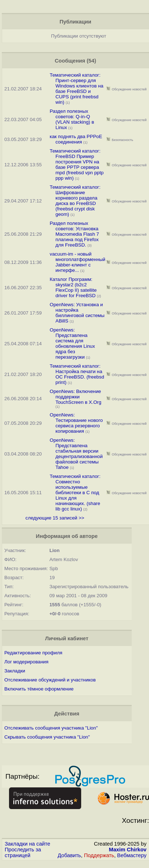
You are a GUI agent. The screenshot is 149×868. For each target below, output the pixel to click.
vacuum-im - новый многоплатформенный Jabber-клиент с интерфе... (78, 262)
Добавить (69, 855)
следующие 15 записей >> (55, 518)
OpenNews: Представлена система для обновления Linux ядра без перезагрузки (72, 343)
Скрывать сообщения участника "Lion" (47, 737)
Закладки (15, 671)
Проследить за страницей (23, 852)
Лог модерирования (26, 662)
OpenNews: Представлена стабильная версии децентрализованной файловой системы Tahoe (76, 454)
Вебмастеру (132, 855)
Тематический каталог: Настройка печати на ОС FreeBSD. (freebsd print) (77, 374)
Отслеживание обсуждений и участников (50, 680)
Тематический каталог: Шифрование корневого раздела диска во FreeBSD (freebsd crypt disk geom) (75, 201)
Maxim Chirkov (128, 850)
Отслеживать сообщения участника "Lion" (51, 728)
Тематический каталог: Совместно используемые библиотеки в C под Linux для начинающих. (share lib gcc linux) (75, 493)
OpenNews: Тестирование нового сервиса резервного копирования (76, 423)
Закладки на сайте (27, 844)
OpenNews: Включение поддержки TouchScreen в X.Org (76, 397)
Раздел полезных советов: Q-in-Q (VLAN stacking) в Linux (72, 119)
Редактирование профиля (33, 653)
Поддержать (99, 855)
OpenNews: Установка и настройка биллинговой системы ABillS (77, 313)
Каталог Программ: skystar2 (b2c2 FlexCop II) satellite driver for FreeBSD (73, 287)
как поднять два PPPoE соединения (76, 139)
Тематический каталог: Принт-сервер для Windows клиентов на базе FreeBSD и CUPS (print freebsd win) (77, 89)
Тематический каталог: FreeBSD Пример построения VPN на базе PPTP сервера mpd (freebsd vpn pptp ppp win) (77, 164)
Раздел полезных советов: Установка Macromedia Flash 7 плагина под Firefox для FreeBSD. (74, 234)
